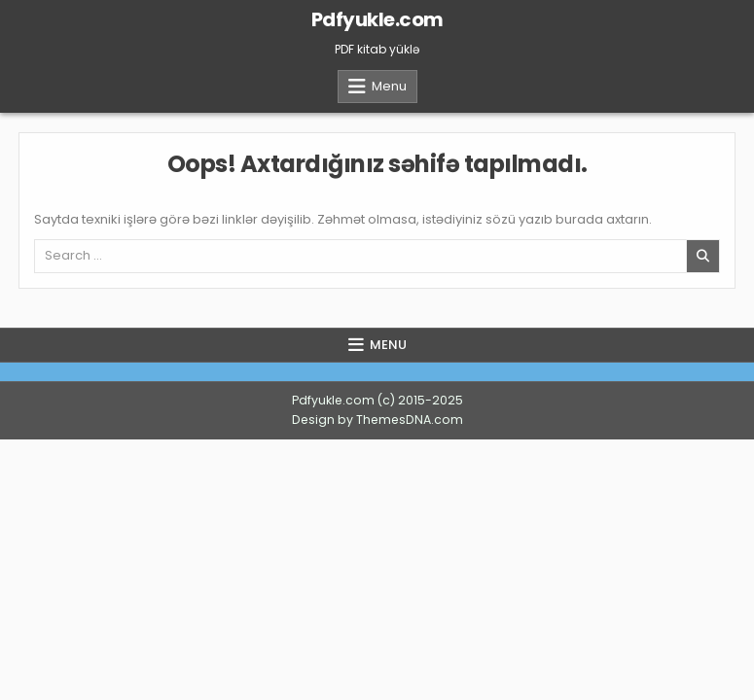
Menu (389, 86)
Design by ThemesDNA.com (377, 420)
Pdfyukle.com (377, 19)
